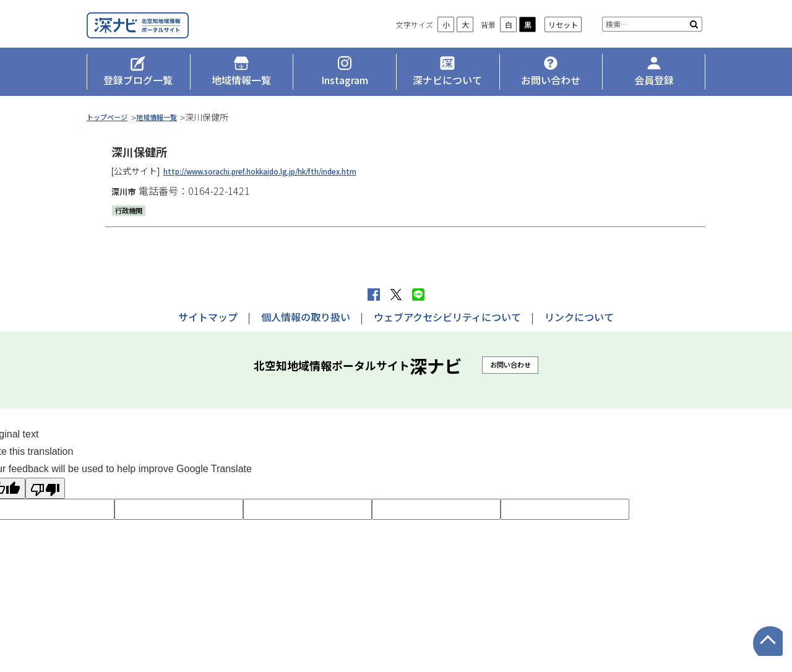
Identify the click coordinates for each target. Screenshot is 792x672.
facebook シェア (374, 295)
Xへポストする (396, 295)
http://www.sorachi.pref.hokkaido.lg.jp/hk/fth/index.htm (284, 185)
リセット (563, 44)
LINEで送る (418, 295)
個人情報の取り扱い (306, 317)
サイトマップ (208, 317)
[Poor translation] (45, 488)
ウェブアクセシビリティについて (447, 317)
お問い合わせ (510, 364)
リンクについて (579, 317)
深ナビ (176, 35)
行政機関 (132, 224)
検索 (694, 43)
